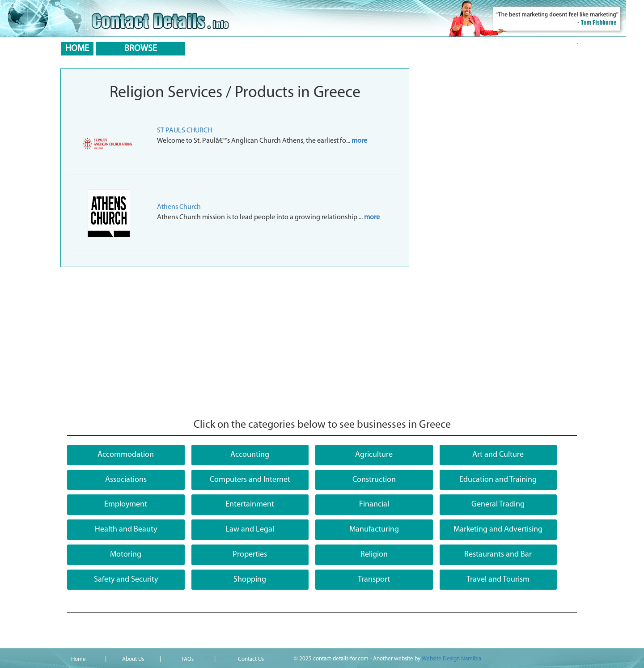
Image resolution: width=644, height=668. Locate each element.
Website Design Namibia (451, 659)
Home (78, 659)
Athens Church (179, 207)
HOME (77, 49)
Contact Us (251, 659)
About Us (133, 659)
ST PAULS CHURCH (184, 131)
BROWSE (141, 49)
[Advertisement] (322, 343)
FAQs (188, 659)
